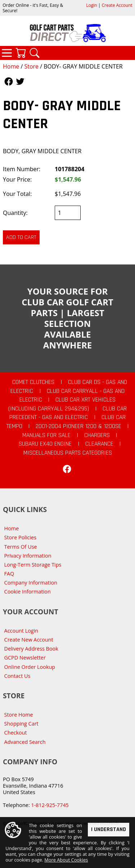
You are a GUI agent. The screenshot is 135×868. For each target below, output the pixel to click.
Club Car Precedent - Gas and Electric (68, 413)
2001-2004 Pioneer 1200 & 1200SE (78, 426)
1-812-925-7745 (50, 805)
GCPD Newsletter (25, 658)
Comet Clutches (33, 382)
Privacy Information (28, 556)
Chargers (97, 435)
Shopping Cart (21, 724)
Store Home (19, 715)
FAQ (9, 574)
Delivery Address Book (31, 649)
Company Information (31, 583)
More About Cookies (66, 860)
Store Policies (20, 537)
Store (31, 66)
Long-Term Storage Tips (33, 565)
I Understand (109, 829)
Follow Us (9, 81)
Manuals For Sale (46, 435)
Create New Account (29, 640)
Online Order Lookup (30, 667)
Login (91, 5)
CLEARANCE (99, 444)
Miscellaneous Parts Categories (68, 453)
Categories (7, 53)
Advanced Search (25, 742)
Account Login (21, 631)
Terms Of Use (21, 547)
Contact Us (17, 676)
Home (11, 66)
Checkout (16, 733)
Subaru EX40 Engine (45, 444)
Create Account (117, 5)
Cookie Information (28, 592)
